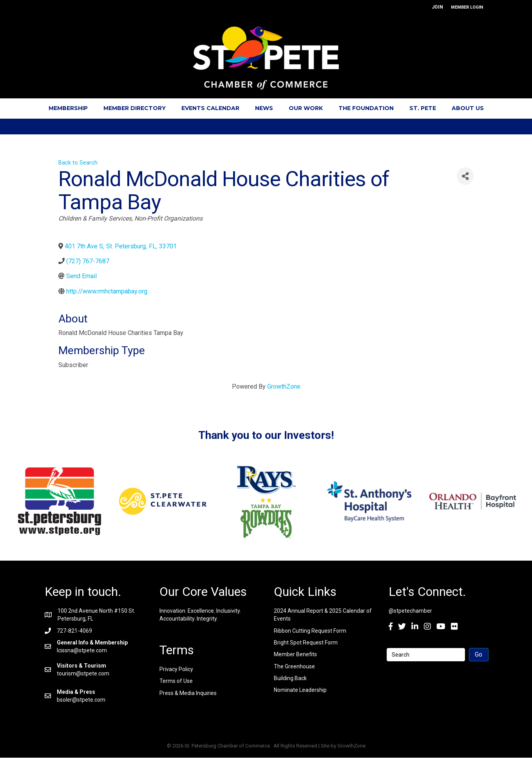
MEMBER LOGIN (467, 7)
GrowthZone (284, 386)
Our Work (306, 108)
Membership (68, 108)
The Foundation (366, 108)
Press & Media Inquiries (188, 693)
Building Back (290, 678)
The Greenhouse (294, 666)
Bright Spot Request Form (306, 643)
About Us (468, 108)
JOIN (437, 7)
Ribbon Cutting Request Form (310, 631)
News (264, 108)
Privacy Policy (176, 669)
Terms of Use (176, 681)
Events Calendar (210, 108)
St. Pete (423, 108)
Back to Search (78, 163)
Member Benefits (295, 654)
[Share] (465, 176)
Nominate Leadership (300, 690)
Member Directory (135, 108)
